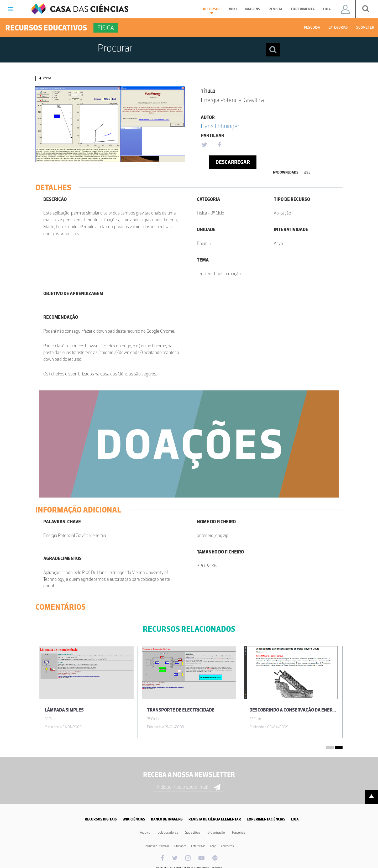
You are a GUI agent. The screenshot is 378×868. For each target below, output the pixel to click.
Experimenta (303, 9)
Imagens (253, 9)
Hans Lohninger (220, 126)
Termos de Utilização (157, 846)
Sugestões (193, 832)
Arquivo (145, 832)
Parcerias (238, 832)
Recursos (212, 11)
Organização (216, 832)
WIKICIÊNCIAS (134, 819)
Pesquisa (312, 27)
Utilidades (180, 846)
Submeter (365, 27)
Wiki (233, 9)
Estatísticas (198, 846)
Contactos (227, 846)
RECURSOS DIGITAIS (101, 819)
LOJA (295, 819)
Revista (275, 9)
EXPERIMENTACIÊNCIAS (266, 819)
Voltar (47, 78)
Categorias (338, 27)
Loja (327, 9)
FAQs (213, 846)
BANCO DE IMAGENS (167, 819)
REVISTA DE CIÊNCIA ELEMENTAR (215, 819)
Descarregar (233, 162)
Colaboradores (168, 832)
